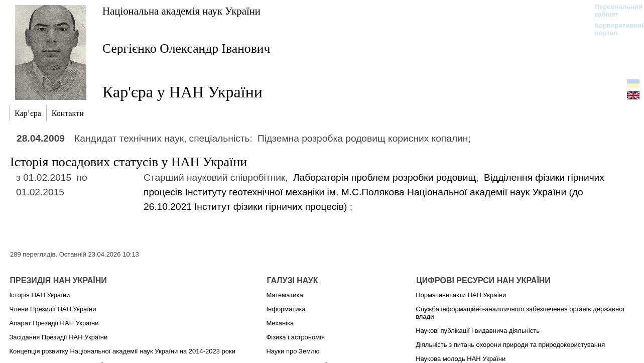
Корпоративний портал (614, 29)
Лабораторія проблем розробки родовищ (384, 177)
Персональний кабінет (614, 11)
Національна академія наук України (181, 11)
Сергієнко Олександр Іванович (186, 48)
